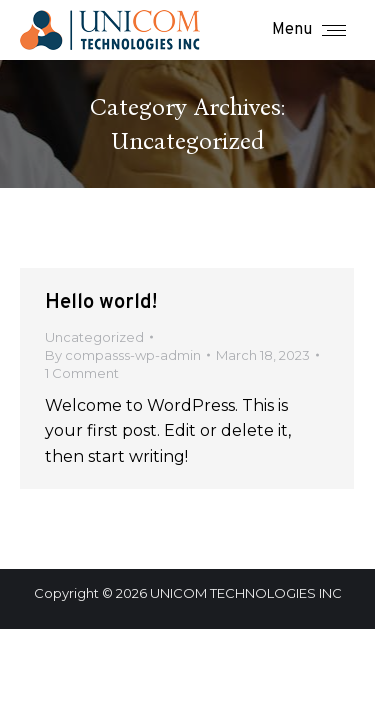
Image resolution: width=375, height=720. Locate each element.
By (123, 355)
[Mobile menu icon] (309, 30)
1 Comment (82, 373)
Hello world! (101, 303)
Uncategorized (94, 337)
